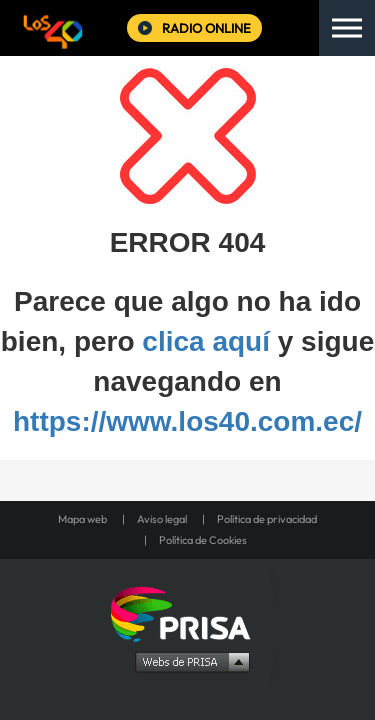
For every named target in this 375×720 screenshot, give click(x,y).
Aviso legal (162, 519)
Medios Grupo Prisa (188, 661)
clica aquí (206, 341)
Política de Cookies (203, 540)
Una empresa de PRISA (188, 612)
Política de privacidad (267, 519)
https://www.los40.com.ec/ (187, 421)
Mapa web (82, 519)
